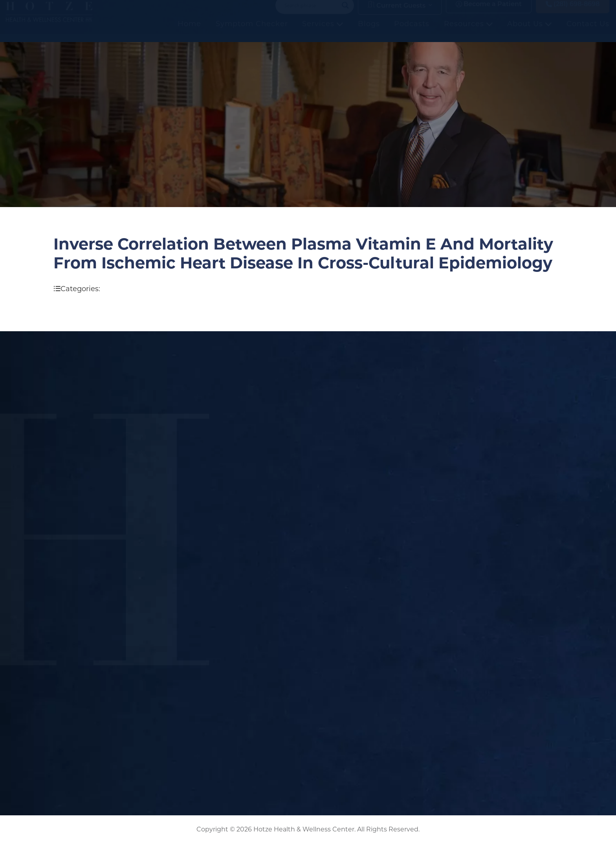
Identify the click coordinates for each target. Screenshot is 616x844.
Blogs (369, 32)
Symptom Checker (252, 32)
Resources (468, 32)
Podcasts (412, 32)
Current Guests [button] (397, 13)
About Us (530, 32)
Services (323, 32)
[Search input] (311, 13)
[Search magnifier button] (345, 13)
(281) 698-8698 (573, 12)
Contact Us (588, 32)
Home (189, 32)
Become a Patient (489, 12)
